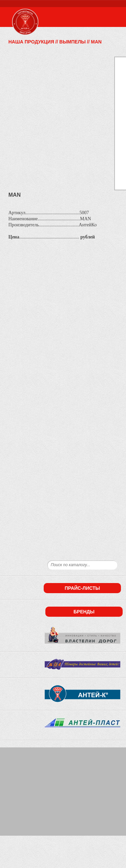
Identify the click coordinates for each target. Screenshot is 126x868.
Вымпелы (73, 42)
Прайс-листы (82, 588)
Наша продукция (31, 42)
